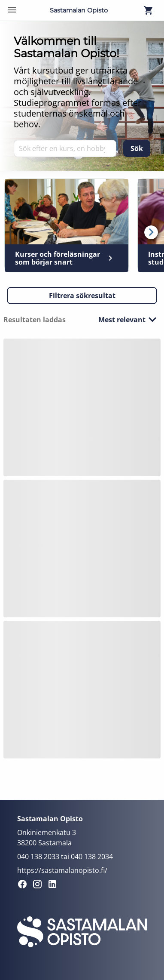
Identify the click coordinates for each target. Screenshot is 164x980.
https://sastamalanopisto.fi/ (62, 870)
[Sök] (137, 148)
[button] (82, 296)
